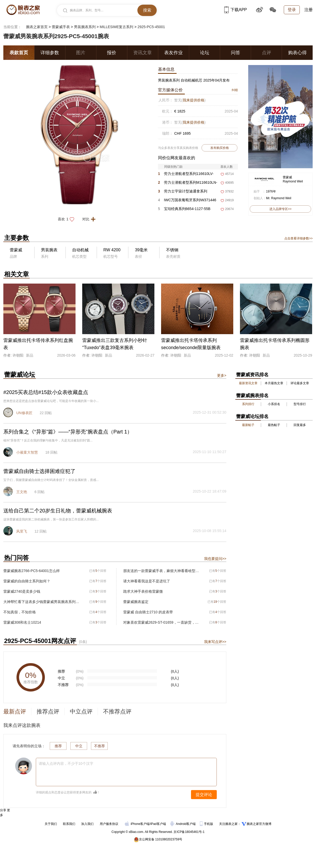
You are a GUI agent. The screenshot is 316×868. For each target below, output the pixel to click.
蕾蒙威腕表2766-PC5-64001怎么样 (32, 571)
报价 (112, 53)
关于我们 (51, 824)
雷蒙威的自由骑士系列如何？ (27, 581)
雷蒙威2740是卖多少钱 (22, 591)
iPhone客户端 (137, 824)
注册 (309, 10)
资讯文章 (143, 53)
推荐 (58, 746)
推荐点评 (48, 712)
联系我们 (69, 824)
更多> (222, 375)
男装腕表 (49, 250)
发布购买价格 (220, 148)
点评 (267, 53)
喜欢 (68, 219)
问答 (236, 53)
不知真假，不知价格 (20, 612)
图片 (81, 53)
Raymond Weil (293, 181)
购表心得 (297, 53)
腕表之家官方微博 (259, 824)
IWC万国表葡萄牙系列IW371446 (187, 200)
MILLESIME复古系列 (117, 27)
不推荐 (99, 746)
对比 (90, 219)
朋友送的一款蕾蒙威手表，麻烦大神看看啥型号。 (161, 571)
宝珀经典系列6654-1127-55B (184, 209)
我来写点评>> (215, 642)
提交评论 (204, 795)
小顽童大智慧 (27, 452)
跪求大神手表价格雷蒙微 (143, 591)
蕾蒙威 (287, 177)
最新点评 (15, 712)
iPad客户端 (158, 824)
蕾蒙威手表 (61, 27)
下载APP (236, 10)
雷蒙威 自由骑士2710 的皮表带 (148, 612)
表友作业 (173, 53)
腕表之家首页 (37, 27)
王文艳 (22, 492)
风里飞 (22, 531)
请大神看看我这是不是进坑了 (147, 581)
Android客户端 (183, 824)
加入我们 (87, 824)
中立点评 (81, 712)
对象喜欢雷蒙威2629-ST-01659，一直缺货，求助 (161, 622)
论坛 (205, 53)
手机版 (207, 824)
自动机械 (80, 250)
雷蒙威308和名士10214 (22, 622)
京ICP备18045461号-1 (189, 832)
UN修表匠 (24, 413)
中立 (79, 746)
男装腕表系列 (85, 27)
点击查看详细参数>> (298, 238)
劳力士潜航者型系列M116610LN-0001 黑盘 (188, 184)
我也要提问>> (215, 559)
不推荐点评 (117, 712)
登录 (292, 10)
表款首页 (19, 53)
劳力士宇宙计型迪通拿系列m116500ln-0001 (183, 192)
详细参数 (50, 53)
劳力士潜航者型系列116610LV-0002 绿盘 (186, 175)
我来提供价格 (194, 100)
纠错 (235, 90)
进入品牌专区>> (280, 209)
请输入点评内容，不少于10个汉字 (66, 763)
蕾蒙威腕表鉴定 (136, 602)
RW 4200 (112, 250)
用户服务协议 (109, 824)
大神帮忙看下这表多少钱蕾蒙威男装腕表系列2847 (41, 602)
